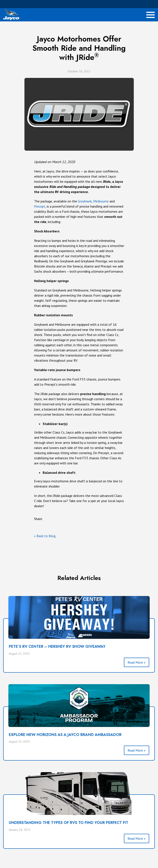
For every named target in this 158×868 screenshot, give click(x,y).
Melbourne (101, 201)
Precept (40, 206)
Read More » (137, 662)
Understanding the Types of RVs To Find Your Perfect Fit (68, 823)
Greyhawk (85, 201)
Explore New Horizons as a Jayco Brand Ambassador (65, 735)
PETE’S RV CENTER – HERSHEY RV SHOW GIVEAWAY (57, 647)
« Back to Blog (45, 536)
